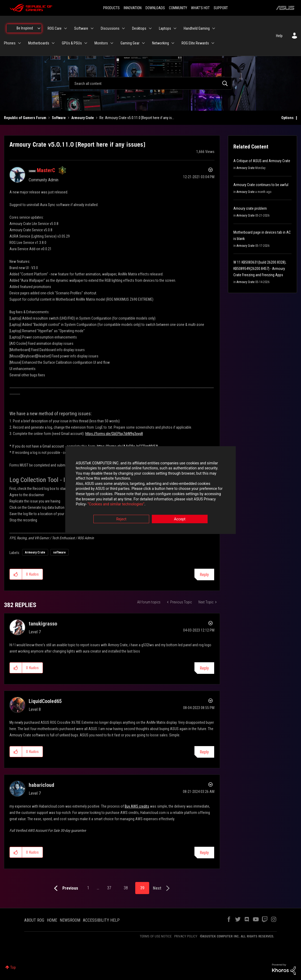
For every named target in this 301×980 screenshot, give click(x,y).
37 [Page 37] (109, 888)
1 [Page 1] (88, 888)
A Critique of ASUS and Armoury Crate (262, 161)
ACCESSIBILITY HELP (101, 920)
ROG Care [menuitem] (55, 28)
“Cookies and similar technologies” (116, 504)
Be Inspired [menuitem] (25, 28)
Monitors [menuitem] (101, 43)
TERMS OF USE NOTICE (156, 936)
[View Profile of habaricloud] (41, 785)
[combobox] (150, 83)
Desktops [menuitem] (139, 28)
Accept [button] (180, 519)
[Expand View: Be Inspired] (39, 28)
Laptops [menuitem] (165, 28)
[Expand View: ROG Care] (66, 28)
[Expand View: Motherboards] (53, 43)
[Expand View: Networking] (173, 43)
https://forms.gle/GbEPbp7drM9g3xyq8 (114, 434)
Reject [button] (121, 519)
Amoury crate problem (250, 208)
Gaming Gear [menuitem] (130, 43)
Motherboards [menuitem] (39, 43)
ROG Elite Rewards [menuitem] (195, 43)
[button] (16, 574)
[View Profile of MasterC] (46, 170)
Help (279, 36)
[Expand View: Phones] (19, 43)
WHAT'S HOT (200, 8)
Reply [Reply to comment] (204, 668)
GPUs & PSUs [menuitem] (72, 43)
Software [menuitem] (81, 28)
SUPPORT (221, 8)
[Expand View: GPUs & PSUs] (86, 43)
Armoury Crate (83, 118)
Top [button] (13, 967)
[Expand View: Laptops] (175, 28)
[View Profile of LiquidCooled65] (45, 701)
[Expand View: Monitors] (112, 43)
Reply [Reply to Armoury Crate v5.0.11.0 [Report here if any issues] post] (204, 575)
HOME (52, 920)
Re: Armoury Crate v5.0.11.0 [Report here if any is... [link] (137, 118)
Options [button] (287, 118)
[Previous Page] (65, 888)
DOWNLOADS (155, 8)
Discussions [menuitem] (110, 28)
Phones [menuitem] (10, 43)
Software (59, 118)
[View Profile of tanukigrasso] (43, 624)
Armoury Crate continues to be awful (261, 185)
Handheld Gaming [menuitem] (197, 28)
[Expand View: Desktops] (150, 28)
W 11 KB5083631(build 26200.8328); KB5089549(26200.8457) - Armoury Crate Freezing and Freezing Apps (260, 269)
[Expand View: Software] (92, 28)
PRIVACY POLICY (186, 936)
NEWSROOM (70, 920)
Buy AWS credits (137, 806)
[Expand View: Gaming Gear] (143, 43)
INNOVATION (133, 8)
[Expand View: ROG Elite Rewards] (213, 43)
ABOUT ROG (34, 920)
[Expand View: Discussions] (123, 28)
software (59, 552)
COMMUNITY (178, 8)
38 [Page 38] (126, 888)
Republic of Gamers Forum (25, 118)
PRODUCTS (111, 8)
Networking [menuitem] (160, 43)
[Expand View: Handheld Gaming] (214, 28)
